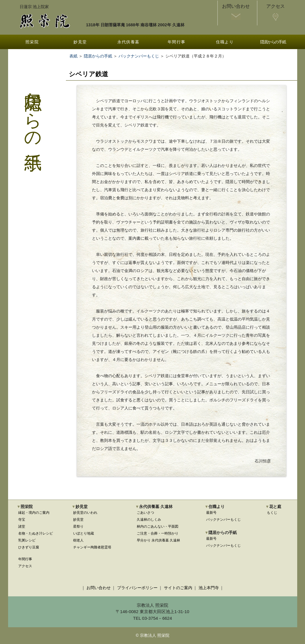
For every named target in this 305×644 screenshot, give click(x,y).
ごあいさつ (145, 513)
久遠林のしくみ (149, 520)
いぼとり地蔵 (84, 533)
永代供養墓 (129, 42)
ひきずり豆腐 (29, 547)
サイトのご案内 (178, 588)
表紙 (73, 56)
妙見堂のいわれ (85, 513)
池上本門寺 (209, 588)
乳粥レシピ (27, 540)
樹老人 (78, 540)
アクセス (25, 566)
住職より (225, 42)
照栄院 (32, 42)
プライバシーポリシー (137, 588)
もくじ (272, 513)
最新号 (211, 513)
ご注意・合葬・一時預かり (158, 533)
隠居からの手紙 (273, 42)
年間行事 (177, 42)
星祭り (78, 526)
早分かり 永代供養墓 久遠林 (159, 540)
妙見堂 (80, 42)
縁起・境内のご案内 (34, 513)
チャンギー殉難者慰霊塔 (92, 547)
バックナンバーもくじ (139, 56)
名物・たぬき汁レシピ (36, 533)
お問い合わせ (99, 588)
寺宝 (22, 520)
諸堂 (22, 526)
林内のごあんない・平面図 (158, 526)
